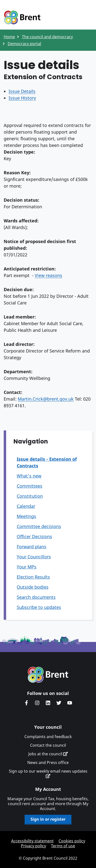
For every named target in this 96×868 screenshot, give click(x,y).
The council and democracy (47, 37)
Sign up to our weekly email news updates (48, 773)
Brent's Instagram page (37, 703)
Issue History (22, 98)
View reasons (48, 275)
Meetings (26, 516)
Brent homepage (48, 675)
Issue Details (22, 91)
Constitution (30, 496)
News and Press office (48, 762)
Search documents (36, 597)
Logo (22, 18)
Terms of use (63, 846)
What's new (29, 476)
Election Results (33, 577)
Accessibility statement (32, 841)
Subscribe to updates (39, 607)
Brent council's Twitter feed (59, 703)
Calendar (26, 506)
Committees (30, 486)
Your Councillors (34, 557)
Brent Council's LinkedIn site (48, 703)
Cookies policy (72, 841)
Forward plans (32, 547)
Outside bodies (33, 587)
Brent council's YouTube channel (70, 703)
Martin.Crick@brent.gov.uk (46, 399)
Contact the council (48, 745)
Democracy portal (24, 44)
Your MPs (27, 567)
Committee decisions (39, 526)
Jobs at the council (48, 754)
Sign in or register (48, 819)
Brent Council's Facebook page (26, 703)
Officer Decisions (34, 536)
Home (9, 37)
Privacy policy (33, 846)
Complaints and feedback (48, 737)
